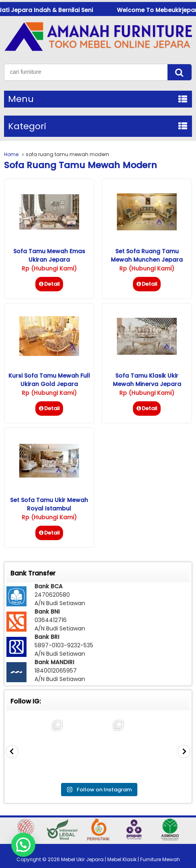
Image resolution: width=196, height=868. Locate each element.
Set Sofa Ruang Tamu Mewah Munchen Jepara (147, 255)
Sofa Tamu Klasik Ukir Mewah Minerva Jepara (147, 380)
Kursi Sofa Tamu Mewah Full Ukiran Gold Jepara (49, 380)
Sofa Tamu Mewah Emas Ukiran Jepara (49, 255)
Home (11, 154)
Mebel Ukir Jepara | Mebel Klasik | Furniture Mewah (120, 859)
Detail (49, 284)
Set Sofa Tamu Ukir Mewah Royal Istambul (49, 504)
